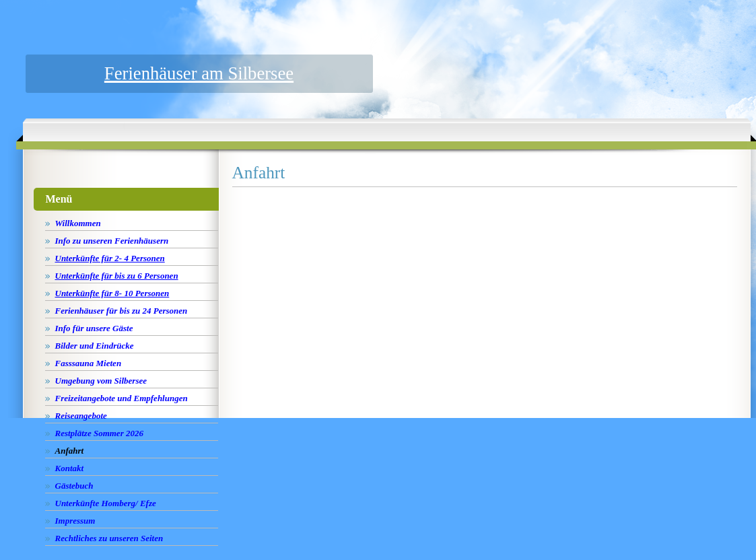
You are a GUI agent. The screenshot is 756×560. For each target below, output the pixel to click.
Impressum (75, 521)
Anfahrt (70, 451)
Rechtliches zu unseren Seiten (109, 538)
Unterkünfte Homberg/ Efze (106, 503)
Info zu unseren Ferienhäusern (112, 241)
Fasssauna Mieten (89, 363)
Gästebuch (74, 486)
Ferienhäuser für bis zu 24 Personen (122, 311)
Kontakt (70, 468)
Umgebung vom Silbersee (101, 381)
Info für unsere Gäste (94, 328)
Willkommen (78, 223)
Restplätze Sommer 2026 (99, 433)
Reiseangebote (81, 416)
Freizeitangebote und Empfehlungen (122, 398)
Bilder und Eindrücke (95, 346)
